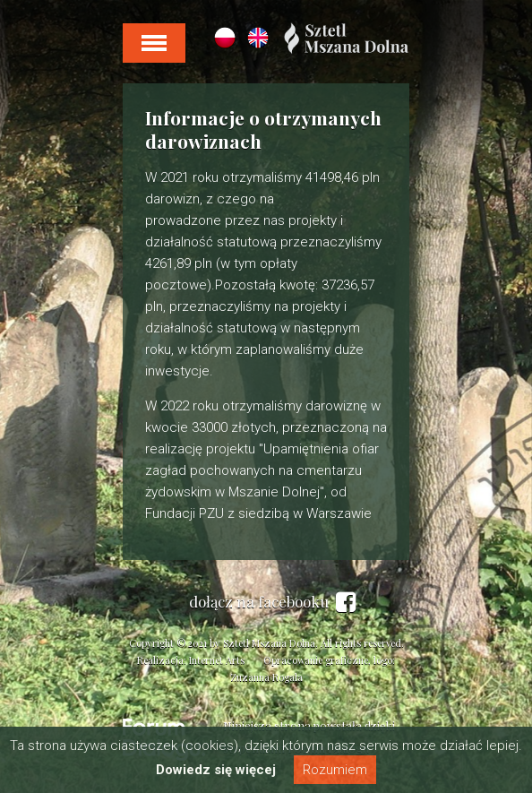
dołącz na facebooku (272, 602)
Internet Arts (217, 660)
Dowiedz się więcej (216, 770)
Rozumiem (335, 770)
